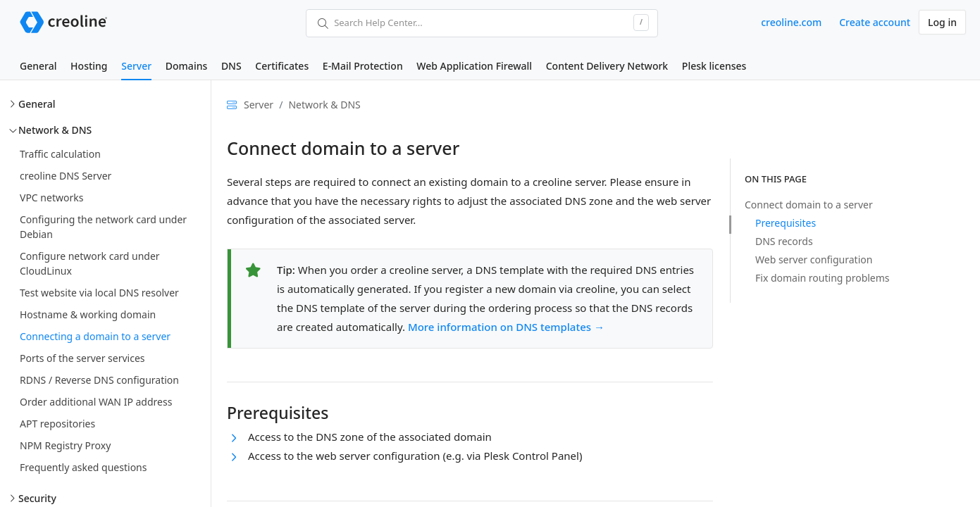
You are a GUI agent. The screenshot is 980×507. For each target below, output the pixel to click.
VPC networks (51, 198)
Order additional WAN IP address (96, 402)
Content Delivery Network (607, 66)
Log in (942, 22)
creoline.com (791, 22)
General (38, 66)
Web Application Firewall (474, 66)
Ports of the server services (82, 358)
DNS (231, 66)
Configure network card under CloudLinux (90, 263)
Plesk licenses (714, 66)
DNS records (784, 241)
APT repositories (57, 424)
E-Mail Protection (363, 66)
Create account (875, 22)
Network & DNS (55, 130)
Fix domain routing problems (823, 278)
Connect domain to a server (809, 205)
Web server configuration (814, 259)
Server (136, 66)
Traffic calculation (60, 154)
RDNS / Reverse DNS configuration (99, 380)
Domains (186, 66)
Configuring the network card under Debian (103, 227)
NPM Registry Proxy (65, 445)
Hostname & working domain (88, 314)
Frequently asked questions (83, 467)
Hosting (89, 66)
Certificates (282, 66)
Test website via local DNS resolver (99, 293)
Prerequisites (786, 223)
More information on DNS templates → (506, 327)
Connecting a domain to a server (95, 336)
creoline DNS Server (66, 176)
